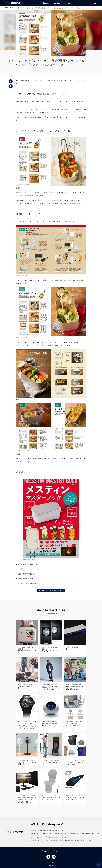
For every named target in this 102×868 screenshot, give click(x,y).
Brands (48, 3)
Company (46, 851)
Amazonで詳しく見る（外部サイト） (51, 590)
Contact (57, 851)
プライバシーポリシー (51, 863)
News (69, 3)
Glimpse (14, 3)
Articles (58, 3)
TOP (6, 8)
